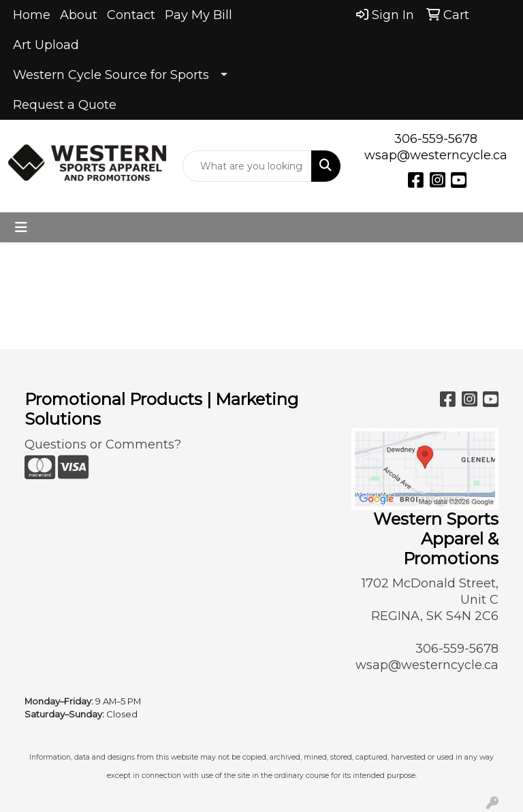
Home (32, 15)
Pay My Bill (199, 15)
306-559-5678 (436, 139)
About (79, 15)
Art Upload (46, 45)
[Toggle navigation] (21, 227)
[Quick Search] (247, 166)
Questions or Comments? (103, 444)
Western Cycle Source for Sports (111, 75)
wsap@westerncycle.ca (436, 155)
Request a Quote (65, 105)
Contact (131, 15)
